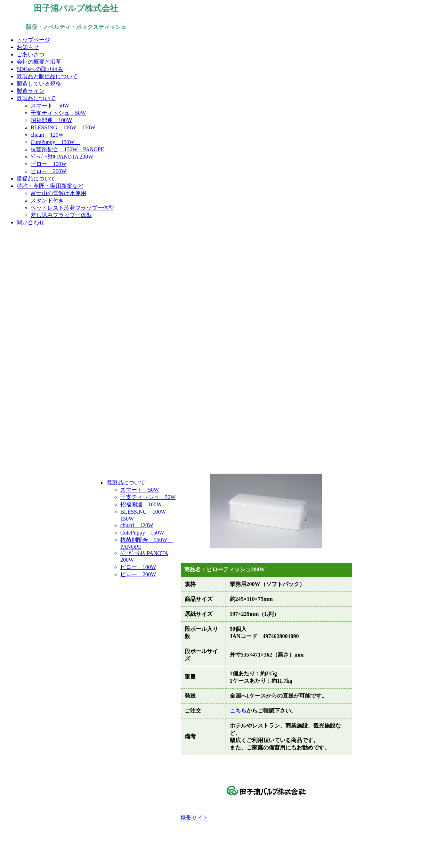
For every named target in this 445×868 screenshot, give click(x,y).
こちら (238, 711)
